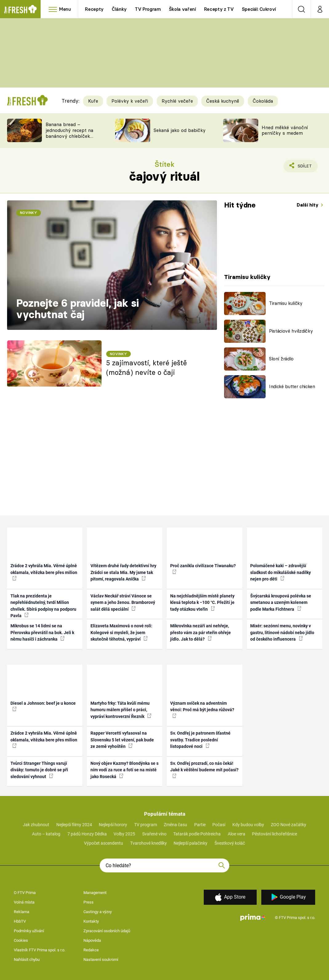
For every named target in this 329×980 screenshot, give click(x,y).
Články (119, 9)
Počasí (219, 825)
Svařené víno (154, 834)
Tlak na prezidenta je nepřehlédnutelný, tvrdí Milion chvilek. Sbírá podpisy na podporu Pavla (43, 606)
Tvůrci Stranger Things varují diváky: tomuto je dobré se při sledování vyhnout (39, 770)
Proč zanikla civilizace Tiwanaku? (203, 568)
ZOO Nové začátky (289, 825)
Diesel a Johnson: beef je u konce (43, 706)
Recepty (94, 9)
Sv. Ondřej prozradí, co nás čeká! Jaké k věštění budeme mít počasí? (204, 769)
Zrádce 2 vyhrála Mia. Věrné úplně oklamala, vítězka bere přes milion (44, 572)
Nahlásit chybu (27, 959)
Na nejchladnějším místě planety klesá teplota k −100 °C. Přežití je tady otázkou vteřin (202, 603)
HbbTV (20, 921)
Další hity (308, 205)
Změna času (175, 825)
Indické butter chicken (292, 386)
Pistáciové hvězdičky (291, 331)
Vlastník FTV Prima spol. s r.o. (40, 950)
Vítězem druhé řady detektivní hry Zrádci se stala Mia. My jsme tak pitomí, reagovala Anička (123, 572)
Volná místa (24, 902)
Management (95, 893)
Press (88, 902)
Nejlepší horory (113, 825)
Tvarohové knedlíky (148, 843)
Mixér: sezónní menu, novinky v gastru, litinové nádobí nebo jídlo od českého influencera (282, 632)
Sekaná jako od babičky (180, 130)
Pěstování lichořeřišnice (275, 834)
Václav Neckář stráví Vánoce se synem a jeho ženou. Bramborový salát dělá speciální (123, 603)
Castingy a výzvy (98, 912)
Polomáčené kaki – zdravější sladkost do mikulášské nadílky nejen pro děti (281, 572)
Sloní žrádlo (281, 359)
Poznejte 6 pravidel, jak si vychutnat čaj (78, 309)
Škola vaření (183, 9)
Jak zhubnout (36, 825)
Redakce (91, 950)
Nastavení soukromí (101, 959)
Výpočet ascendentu (104, 843)
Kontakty (91, 921)
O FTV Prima (25, 893)
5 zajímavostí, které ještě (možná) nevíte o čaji (146, 368)
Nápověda (92, 940)
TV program (146, 825)
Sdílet (301, 167)
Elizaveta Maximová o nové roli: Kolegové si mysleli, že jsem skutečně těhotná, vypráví (121, 632)
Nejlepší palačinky (191, 843)
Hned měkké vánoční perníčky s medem (285, 130)
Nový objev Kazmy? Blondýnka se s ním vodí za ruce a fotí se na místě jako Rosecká (124, 770)
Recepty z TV (219, 9)
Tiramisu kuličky (286, 303)
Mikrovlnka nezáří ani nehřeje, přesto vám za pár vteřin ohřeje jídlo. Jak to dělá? (201, 632)
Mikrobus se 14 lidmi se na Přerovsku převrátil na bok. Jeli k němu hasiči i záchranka (42, 632)
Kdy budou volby (248, 825)
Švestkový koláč (230, 843)
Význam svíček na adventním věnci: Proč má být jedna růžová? (202, 709)
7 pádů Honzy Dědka (87, 834)
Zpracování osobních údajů (107, 931)
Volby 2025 (124, 834)
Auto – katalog (46, 834)
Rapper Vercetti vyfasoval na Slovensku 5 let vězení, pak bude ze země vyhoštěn (122, 740)
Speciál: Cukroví (259, 9)
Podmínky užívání (29, 931)
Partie (200, 825)
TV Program (148, 9)
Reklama (22, 912)
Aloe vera (237, 834)
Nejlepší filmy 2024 (74, 825)
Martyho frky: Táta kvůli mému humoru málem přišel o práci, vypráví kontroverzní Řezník (121, 710)
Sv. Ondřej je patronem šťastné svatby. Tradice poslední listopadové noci (200, 740)
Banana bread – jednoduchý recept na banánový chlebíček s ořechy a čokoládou (69, 133)
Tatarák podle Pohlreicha (197, 834)
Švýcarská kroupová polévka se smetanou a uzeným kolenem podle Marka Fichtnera (281, 603)
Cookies (21, 940)
